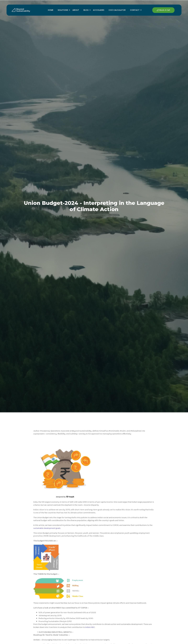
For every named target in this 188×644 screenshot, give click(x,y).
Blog (86, 10)
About (76, 10)
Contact (135, 10)
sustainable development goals (47, 528)
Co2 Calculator (117, 10)
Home (51, 10)
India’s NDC (90, 627)
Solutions (63, 10)
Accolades (99, 10)
